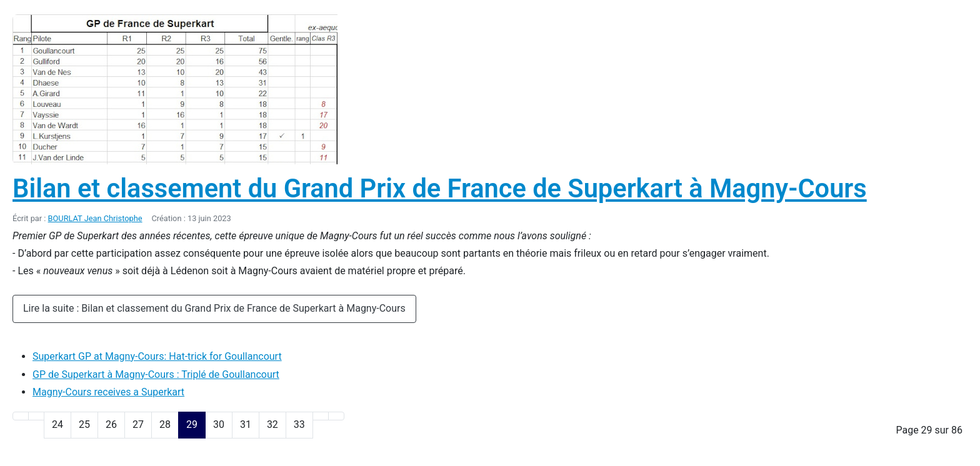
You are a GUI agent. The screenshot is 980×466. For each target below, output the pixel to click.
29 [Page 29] (192, 424)
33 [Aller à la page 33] (299, 424)
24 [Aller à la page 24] (57, 424)
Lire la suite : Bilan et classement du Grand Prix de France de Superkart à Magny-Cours (214, 308)
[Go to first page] (21, 416)
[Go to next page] (321, 416)
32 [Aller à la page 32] (272, 424)
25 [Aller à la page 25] (84, 424)
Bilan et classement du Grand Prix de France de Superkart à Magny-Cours (440, 188)
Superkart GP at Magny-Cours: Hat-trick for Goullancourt (157, 356)
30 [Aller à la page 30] (219, 424)
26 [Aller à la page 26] (111, 424)
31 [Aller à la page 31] (246, 424)
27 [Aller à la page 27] (138, 424)
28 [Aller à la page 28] (165, 424)
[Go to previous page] (36, 416)
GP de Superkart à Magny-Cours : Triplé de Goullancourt (156, 374)
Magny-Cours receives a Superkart (108, 392)
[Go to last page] (336, 416)
